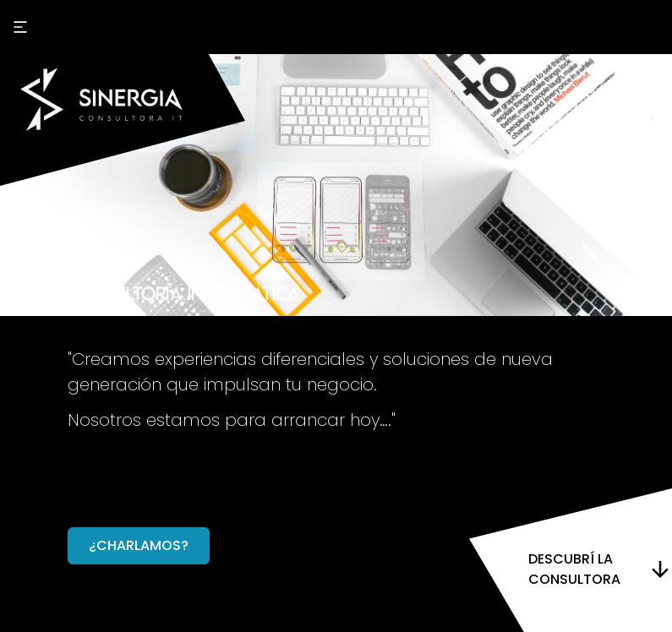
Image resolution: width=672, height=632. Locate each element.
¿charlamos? (139, 545)
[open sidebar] (20, 27)
